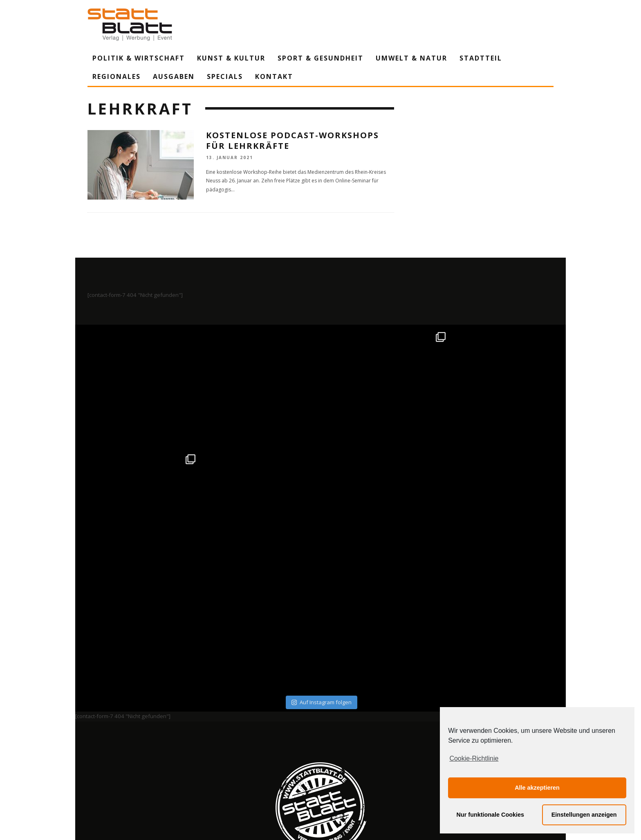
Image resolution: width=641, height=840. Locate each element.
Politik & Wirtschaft (139, 58)
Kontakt (274, 76)
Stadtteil (481, 58)
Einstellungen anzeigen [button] (584, 815)
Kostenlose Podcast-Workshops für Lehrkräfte (292, 140)
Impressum (233, 758)
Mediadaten (414, 758)
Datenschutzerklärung (322, 758)
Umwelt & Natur (411, 58)
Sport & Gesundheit (320, 58)
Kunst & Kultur (231, 58)
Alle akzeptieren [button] (537, 788)
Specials (225, 76)
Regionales (117, 76)
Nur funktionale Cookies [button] (491, 815)
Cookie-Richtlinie (474, 758)
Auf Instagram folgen (322, 580)
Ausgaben (174, 76)
